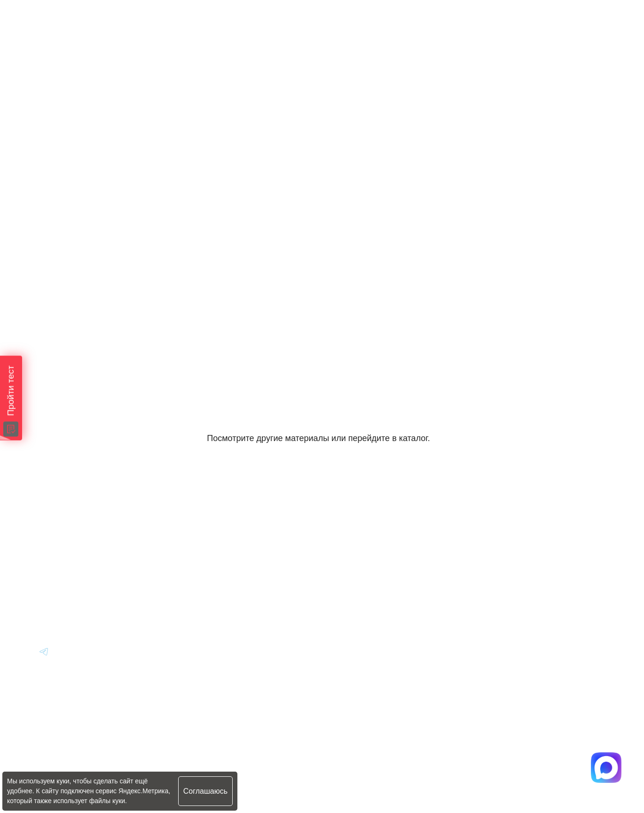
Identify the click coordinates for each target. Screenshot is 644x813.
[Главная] (52, 529)
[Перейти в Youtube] (44, 651)
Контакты (348, 607)
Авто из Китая (225, 581)
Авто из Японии (228, 555)
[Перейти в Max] (561, 29)
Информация (355, 529)
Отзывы (345, 581)
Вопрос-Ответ (356, 555)
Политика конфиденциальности (242, 769)
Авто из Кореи (225, 529)
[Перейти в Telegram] (591, 29)
